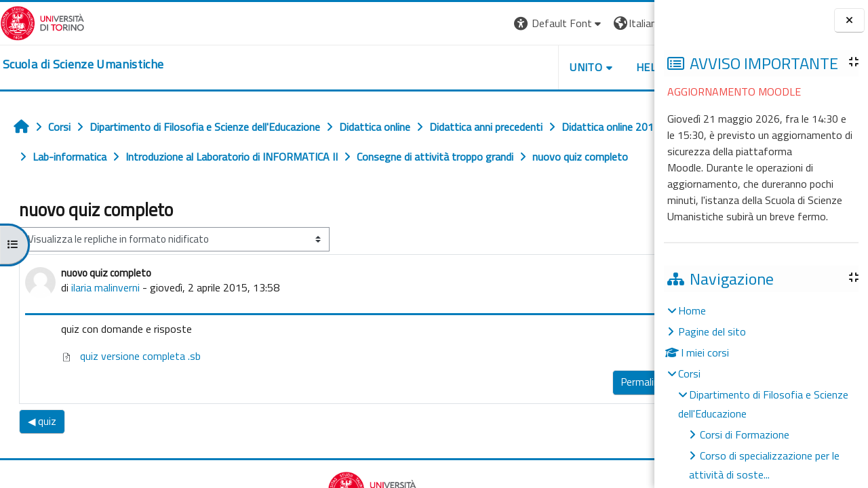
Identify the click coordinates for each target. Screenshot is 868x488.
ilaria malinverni (105, 317)
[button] (468, 23)
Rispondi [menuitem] (613, 408)
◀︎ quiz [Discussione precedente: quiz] (42, 451)
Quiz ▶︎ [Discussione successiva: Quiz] (625, 451)
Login (631, 23)
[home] (83, 64)
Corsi (689, 373)
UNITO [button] (496, 67)
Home (692, 310)
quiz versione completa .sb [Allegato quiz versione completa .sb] (131, 386)
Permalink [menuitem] (552, 412)
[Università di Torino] (42, 22)
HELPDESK (572, 67)
